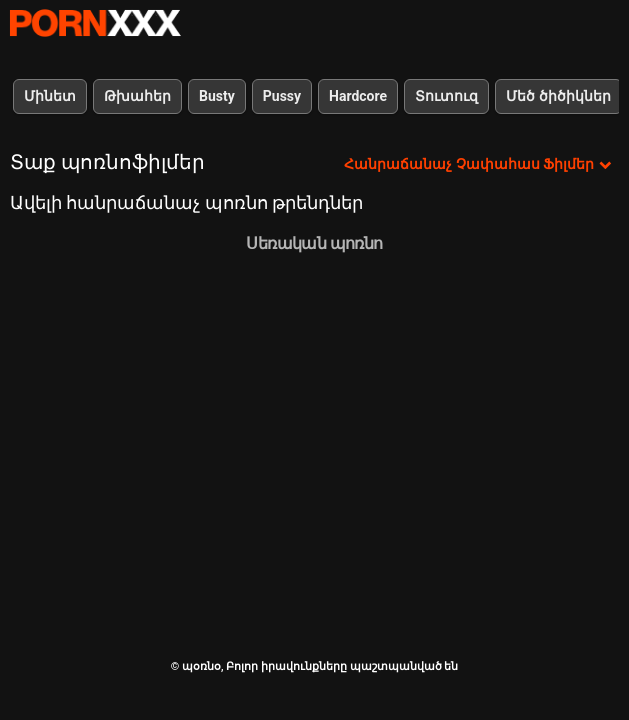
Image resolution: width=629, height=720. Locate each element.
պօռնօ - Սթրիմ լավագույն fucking (95, 23)
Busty (217, 96)
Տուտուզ (446, 96)
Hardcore (358, 96)
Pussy (282, 96)
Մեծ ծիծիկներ (558, 96)
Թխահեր (137, 96)
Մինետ (50, 96)
